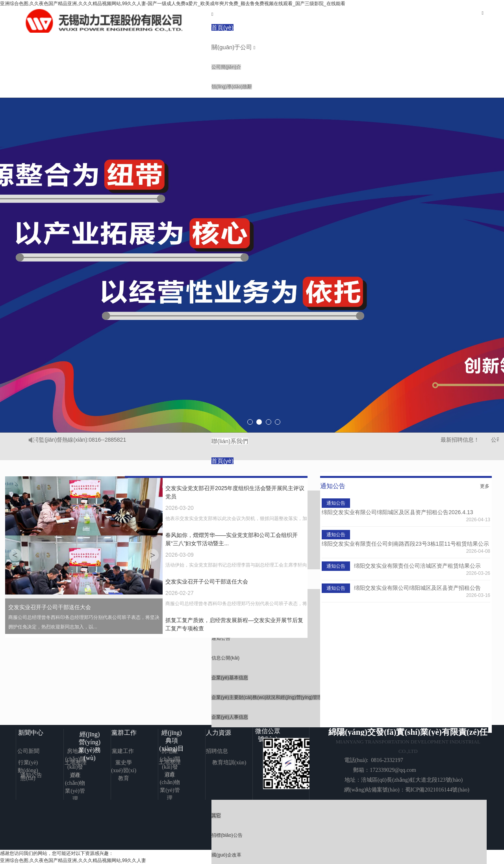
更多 (485, 486)
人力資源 (219, 733)
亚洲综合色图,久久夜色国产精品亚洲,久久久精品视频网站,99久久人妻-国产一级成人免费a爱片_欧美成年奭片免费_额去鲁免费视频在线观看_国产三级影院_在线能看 (173, 4)
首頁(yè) (222, 27)
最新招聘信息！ (463, 440)
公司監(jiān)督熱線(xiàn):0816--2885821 (80, 440)
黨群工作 (124, 733)
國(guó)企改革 (226, 855)
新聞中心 (31, 733)
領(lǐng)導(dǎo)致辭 (232, 87)
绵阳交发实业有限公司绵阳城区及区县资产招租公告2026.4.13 (397, 512)
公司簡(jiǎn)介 (226, 67)
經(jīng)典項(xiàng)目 (172, 740)
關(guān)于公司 (232, 47)
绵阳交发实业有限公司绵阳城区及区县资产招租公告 (417, 588)
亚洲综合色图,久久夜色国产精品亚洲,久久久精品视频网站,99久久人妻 (73, 860)
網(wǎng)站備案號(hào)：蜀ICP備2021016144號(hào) (407, 790)
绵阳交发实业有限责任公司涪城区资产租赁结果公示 (417, 566)
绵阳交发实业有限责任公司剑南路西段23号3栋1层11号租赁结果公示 (405, 544)
